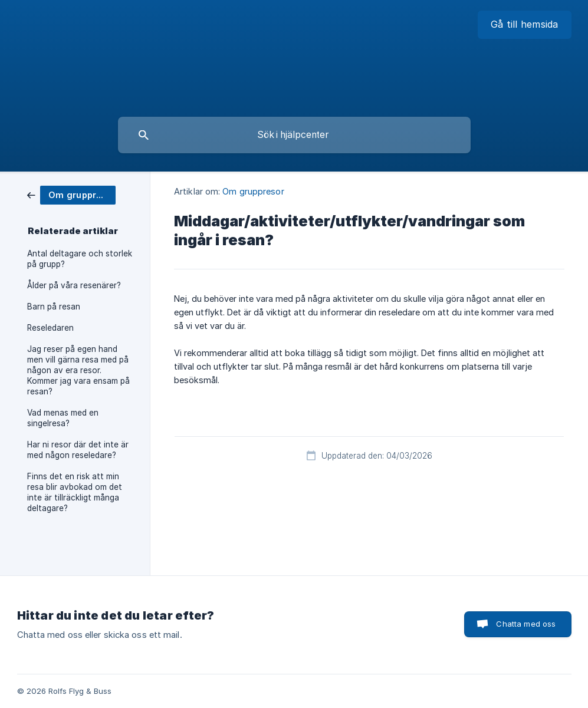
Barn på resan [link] (54, 307)
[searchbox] (294, 135)
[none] (525, 25)
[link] (71, 194)
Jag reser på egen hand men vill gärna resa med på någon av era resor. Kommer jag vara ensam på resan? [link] (78, 370)
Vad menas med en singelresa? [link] (63, 418)
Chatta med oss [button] (526, 624)
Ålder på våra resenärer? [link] (74, 285)
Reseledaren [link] (50, 328)
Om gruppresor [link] (253, 191)
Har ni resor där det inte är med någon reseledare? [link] (78, 450)
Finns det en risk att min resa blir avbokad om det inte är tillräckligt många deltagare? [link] (75, 492)
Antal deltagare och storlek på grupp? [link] (80, 259)
